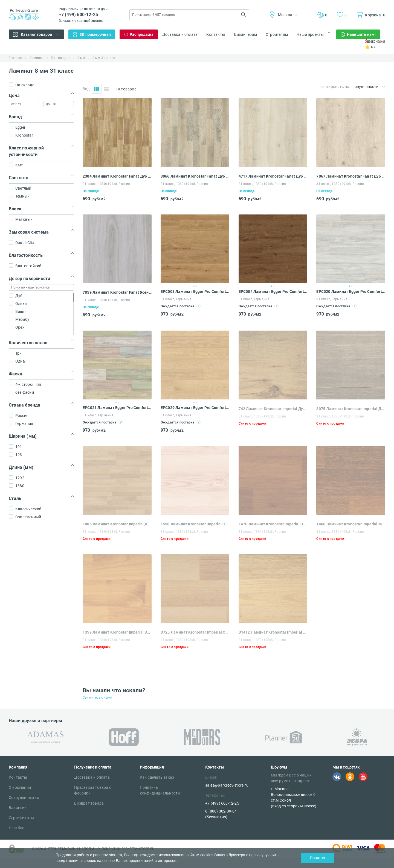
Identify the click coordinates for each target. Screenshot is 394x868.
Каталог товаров (37, 34)
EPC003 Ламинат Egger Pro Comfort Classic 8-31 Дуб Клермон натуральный (195, 292)
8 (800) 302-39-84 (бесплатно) (221, 814)
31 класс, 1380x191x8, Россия (106, 184)
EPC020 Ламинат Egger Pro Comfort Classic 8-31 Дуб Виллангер (351, 292)
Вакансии (18, 808)
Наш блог (18, 828)
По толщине (61, 58)
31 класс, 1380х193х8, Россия (184, 640)
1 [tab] (194, 286)
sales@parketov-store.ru (227, 785)
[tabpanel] (195, 249)
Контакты (216, 34)
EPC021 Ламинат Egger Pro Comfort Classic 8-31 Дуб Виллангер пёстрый (117, 408)
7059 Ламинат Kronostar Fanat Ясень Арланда (117, 292)
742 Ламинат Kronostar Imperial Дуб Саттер (273, 409)
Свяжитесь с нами (97, 698)
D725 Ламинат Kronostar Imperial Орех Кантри (195, 632)
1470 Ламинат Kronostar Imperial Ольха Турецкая (273, 524)
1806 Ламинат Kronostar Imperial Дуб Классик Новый (117, 524)
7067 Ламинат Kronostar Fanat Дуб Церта (351, 176)
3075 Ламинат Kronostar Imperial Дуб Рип (351, 409)
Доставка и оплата (180, 34)
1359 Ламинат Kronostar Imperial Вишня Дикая (117, 632)
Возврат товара (89, 803)
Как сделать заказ (157, 777)
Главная (15, 58)
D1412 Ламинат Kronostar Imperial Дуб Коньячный (273, 632)
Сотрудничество (24, 798)
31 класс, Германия (176, 299)
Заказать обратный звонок (81, 21)
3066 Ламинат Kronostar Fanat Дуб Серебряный (195, 176)
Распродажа (142, 34)
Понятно (317, 858)
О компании (20, 787)
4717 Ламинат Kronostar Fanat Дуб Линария (273, 176)
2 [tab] (196, 286)
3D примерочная (95, 34)
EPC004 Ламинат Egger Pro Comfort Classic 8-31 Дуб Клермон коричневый (273, 292)
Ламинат (36, 58)
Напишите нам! (361, 34)
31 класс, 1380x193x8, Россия (262, 416)
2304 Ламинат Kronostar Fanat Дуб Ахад (117, 176)
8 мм (81, 58)
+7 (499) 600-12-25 (79, 15)
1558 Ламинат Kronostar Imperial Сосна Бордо (195, 524)
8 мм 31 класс (104, 58)
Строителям (277, 34)
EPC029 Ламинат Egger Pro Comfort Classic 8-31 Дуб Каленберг (195, 408)
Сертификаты (21, 818)
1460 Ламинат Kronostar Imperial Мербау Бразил (351, 524)
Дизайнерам (245, 34)
